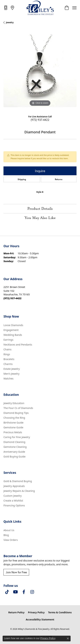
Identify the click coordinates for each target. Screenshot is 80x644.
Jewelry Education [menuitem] (14, 403)
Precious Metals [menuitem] (13, 432)
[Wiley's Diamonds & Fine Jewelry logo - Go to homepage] (40, 8)
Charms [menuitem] (8, 364)
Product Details (40, 209)
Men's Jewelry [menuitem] (12, 374)
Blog (6, 535)
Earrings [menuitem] (8, 340)
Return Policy (16, 612)
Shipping (22, 179)
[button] (67, 8)
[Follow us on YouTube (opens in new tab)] (15, 592)
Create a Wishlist (13, 501)
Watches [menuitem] (8, 379)
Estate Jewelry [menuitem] (12, 369)
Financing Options (14, 505)
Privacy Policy (36, 612)
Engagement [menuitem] (11, 330)
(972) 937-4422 (40, 120)
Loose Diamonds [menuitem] (13, 325)
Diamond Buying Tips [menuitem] (16, 413)
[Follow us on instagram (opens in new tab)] (32, 592)
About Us (9, 530)
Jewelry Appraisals (14, 486)
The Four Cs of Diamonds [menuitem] (18, 408)
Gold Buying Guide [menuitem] (14, 457)
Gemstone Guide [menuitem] (13, 427)
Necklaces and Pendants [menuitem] (18, 345)
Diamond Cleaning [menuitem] (14, 442)
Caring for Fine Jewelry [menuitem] (17, 437)
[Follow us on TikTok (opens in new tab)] (7, 592)
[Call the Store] (12, 298)
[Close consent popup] (68, 638)
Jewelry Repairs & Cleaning (19, 491)
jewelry (10, 22)
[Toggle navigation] (74, 8)
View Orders (11, 540)
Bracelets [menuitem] (9, 359)
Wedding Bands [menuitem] (13, 335)
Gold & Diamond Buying (18, 481)
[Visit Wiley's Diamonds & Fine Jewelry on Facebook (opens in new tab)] (24, 592)
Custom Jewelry (13, 496)
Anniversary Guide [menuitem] (14, 452)
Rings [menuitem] (7, 354)
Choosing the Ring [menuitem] (14, 418)
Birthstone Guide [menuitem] (14, 423)
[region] (40, 71)
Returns (59, 179)
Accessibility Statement (40, 619)
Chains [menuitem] (7, 349)
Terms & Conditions (60, 612)
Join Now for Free (16, 572)
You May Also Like (40, 218)
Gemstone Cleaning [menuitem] (15, 447)
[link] (6, 8)
